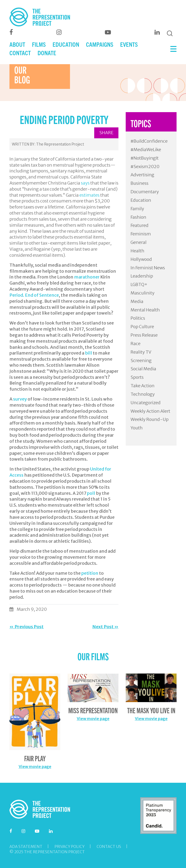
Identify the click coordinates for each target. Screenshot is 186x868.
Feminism (141, 234)
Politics (138, 318)
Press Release (144, 335)
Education (141, 200)
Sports (137, 377)
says (85, 183)
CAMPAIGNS (100, 44)
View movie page (35, 767)
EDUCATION (66, 44)
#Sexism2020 (145, 167)
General (139, 242)
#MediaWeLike (146, 150)
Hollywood (141, 259)
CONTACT (20, 53)
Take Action (143, 386)
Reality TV (141, 352)
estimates (89, 195)
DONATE (47, 53)
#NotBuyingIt (145, 158)
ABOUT (17, 44)
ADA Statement (26, 846)
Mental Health (145, 310)
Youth (137, 428)
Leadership (142, 276)
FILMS (39, 44)
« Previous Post (27, 627)
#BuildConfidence (149, 141)
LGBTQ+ (139, 284)
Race (136, 344)
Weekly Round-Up (150, 419)
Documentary (145, 192)
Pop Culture (142, 327)
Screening (141, 360)
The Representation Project (60, 144)
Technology (143, 394)
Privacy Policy (70, 846)
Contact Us (109, 846)
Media (137, 301)
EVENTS (129, 44)
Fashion (138, 217)
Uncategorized (146, 403)
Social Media (143, 369)
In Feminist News (148, 268)
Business (139, 183)
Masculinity (143, 293)
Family (137, 209)
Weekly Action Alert (150, 411)
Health (137, 251)
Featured (139, 225)
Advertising (142, 175)
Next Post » (105, 627)
